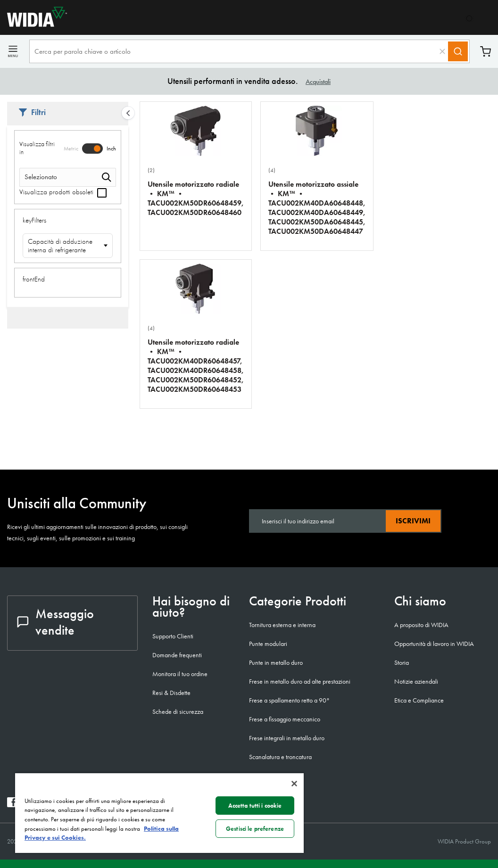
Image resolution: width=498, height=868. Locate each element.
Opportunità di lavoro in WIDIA (434, 644)
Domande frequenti (177, 655)
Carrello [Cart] (486, 52)
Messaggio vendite (55, 622)
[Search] (458, 51)
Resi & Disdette (171, 693)
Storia (402, 662)
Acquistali (318, 82)
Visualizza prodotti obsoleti (63, 192)
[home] (33, 24)
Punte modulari (268, 644)
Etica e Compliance (419, 700)
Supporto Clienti (173, 636)
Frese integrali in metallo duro (287, 738)
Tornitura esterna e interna (282, 625)
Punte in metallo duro (276, 662)
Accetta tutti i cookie (255, 806)
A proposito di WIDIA (421, 625)
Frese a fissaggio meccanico (285, 719)
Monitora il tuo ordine (180, 674)
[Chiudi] (294, 784)
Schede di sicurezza (178, 711)
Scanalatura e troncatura (280, 757)
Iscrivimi (413, 521)
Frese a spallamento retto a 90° (289, 700)
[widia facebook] (12, 805)
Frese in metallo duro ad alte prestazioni (300, 681)
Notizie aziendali (416, 681)
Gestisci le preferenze (255, 829)
